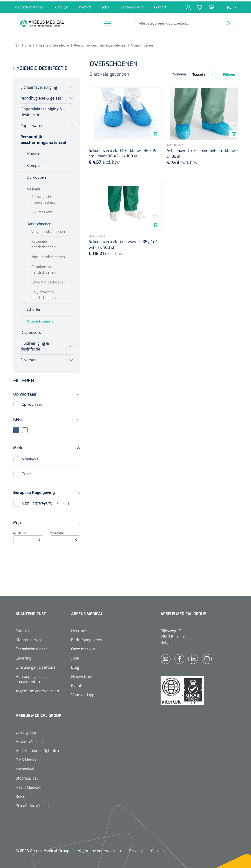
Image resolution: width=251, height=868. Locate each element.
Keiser (21, 795)
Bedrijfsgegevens (87, 638)
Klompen (34, 164)
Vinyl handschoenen (48, 230)
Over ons (79, 629)
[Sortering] (203, 73)
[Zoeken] (228, 22)
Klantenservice (132, 6)
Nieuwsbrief (82, 675)
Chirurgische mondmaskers (43, 198)
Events (77, 684)
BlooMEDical (27, 777)
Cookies (158, 849)
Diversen (29, 358)
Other (26, 472)
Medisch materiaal (30, 6)
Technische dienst (31, 648)
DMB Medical (27, 758)
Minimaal (28, 535)
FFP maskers (42, 210)
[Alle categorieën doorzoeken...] (183, 22)
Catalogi (62, 6)
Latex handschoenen (48, 281)
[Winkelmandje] (208, 6)
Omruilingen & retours (36, 666)
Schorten (34, 308)
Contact (160, 6)
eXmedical (25, 768)
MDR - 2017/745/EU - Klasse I (45, 502)
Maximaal (65, 535)
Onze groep (26, 731)
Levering (24, 657)
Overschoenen (40, 320)
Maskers (33, 187)
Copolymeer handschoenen (44, 268)
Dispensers (31, 331)
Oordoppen (36, 175)
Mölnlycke (30, 458)
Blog (75, 666)
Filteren (229, 73)
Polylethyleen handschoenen (44, 293)
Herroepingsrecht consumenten (31, 678)
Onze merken (83, 648)
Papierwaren (32, 124)
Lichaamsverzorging (39, 86)
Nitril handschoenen (48, 255)
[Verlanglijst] (196, 6)
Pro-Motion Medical (33, 804)
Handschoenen (39, 222)
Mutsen (33, 152)
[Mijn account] (188, 6)
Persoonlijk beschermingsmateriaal (43, 138)
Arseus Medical (29, 740)
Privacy (136, 849)
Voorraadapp (83, 693)
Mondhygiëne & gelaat (41, 97)
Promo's (85, 6)
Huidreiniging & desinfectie (35, 345)
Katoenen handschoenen (44, 243)
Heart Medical (28, 786)
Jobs (106, 6)
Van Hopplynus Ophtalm (37, 749)
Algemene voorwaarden (37, 690)
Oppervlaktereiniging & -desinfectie (43, 110)
